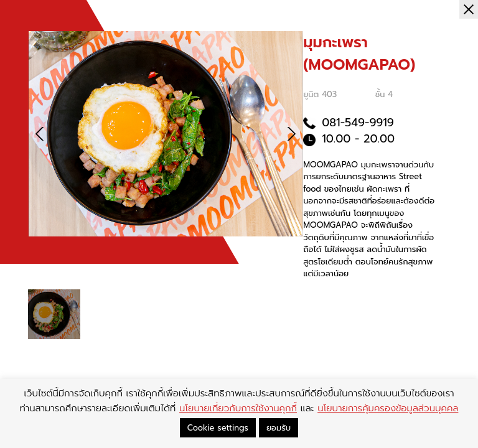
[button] (291, 134)
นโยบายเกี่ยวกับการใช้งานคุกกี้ (238, 408)
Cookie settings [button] (218, 428)
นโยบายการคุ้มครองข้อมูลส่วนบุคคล (388, 408)
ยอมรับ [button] (279, 428)
